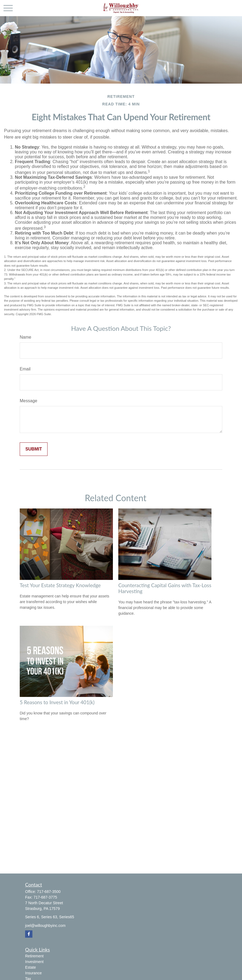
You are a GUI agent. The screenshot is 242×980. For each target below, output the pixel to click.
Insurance (33, 973)
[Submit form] (34, 449)
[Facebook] (29, 934)
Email (25, 369)
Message (28, 401)
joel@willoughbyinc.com (45, 926)
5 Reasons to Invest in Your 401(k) (57, 702)
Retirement (34, 956)
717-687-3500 (49, 892)
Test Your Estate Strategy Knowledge (60, 585)
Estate (31, 967)
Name (26, 337)
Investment (34, 962)
